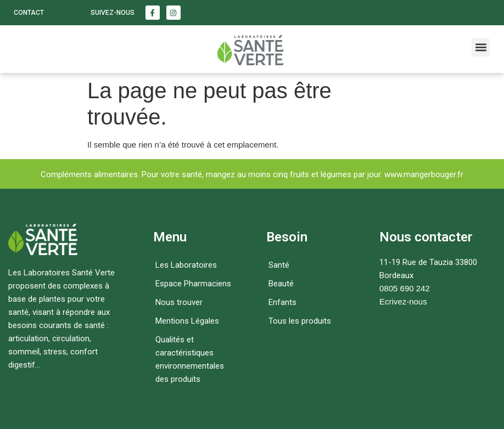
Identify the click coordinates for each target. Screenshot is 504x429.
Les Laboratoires (186, 265)
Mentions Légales (187, 321)
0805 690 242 (405, 288)
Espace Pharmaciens (193, 284)
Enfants (282, 302)
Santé (279, 265)
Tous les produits (300, 321)
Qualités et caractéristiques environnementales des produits (190, 359)
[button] (481, 47)
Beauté (281, 284)
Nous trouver (179, 302)
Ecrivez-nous (403, 301)
